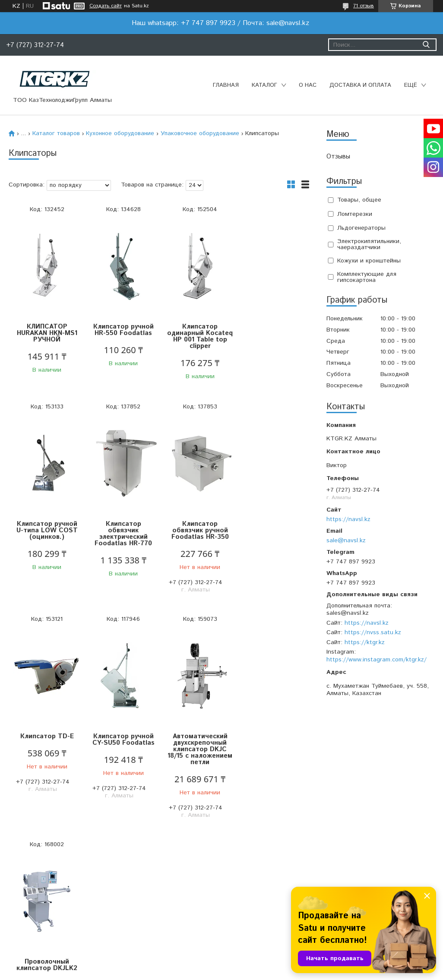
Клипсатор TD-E (196, 524)
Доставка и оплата (360, 85)
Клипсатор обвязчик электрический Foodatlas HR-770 (46, 534)
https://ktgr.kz (365, 642)
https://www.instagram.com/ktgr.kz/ (377, 660)
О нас (308, 85)
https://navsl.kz (348, 519)
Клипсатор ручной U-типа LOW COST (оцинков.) (272, 333)
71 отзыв (364, 6)
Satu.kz (259, 964)
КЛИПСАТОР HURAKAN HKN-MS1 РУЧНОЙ (46, 333)
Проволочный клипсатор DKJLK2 (122, 740)
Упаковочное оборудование (200, 133)
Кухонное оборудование (120, 133)
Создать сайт (106, 6)
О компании (134, 904)
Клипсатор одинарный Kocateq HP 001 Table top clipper (196, 336)
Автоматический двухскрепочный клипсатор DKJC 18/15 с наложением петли (46, 749)
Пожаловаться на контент (245, 972)
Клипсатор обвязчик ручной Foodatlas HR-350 (122, 530)
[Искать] (426, 45)
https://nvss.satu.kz (373, 632)
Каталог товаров (56, 133)
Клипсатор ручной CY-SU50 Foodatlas (272, 527)
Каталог (264, 85)
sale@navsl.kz (346, 541)
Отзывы (338, 156)
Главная (226, 85)
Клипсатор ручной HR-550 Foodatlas (121, 330)
